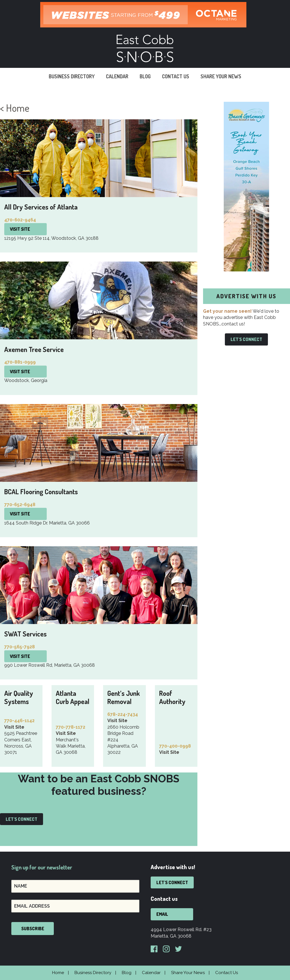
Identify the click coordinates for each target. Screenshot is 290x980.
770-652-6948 (20, 505)
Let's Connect (22, 819)
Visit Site (20, 229)
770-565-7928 (20, 647)
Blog (145, 76)
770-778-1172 (71, 727)
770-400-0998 (175, 746)
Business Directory (72, 76)
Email (162, 914)
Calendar (117, 76)
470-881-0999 (20, 362)
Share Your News (221, 76)
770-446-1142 (19, 721)
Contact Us (176, 76)
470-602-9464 (20, 220)
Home (58, 973)
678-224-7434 (123, 714)
